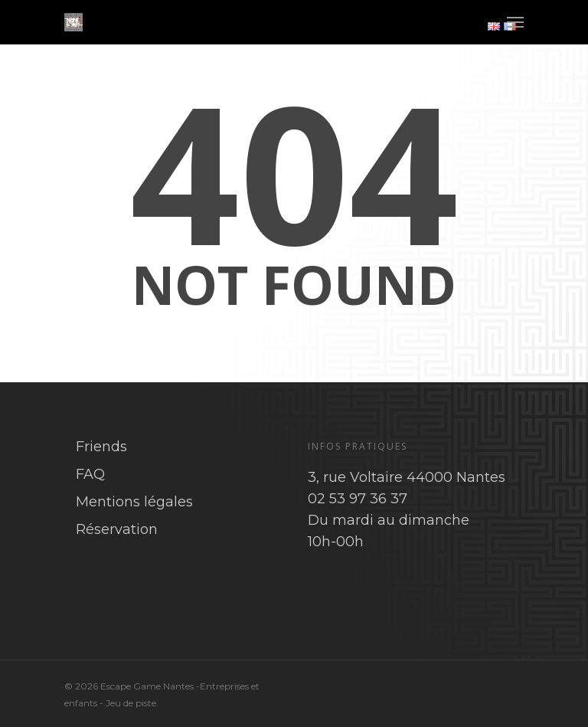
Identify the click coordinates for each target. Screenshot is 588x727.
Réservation (117, 529)
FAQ (90, 474)
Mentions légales (134, 502)
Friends (101, 447)
